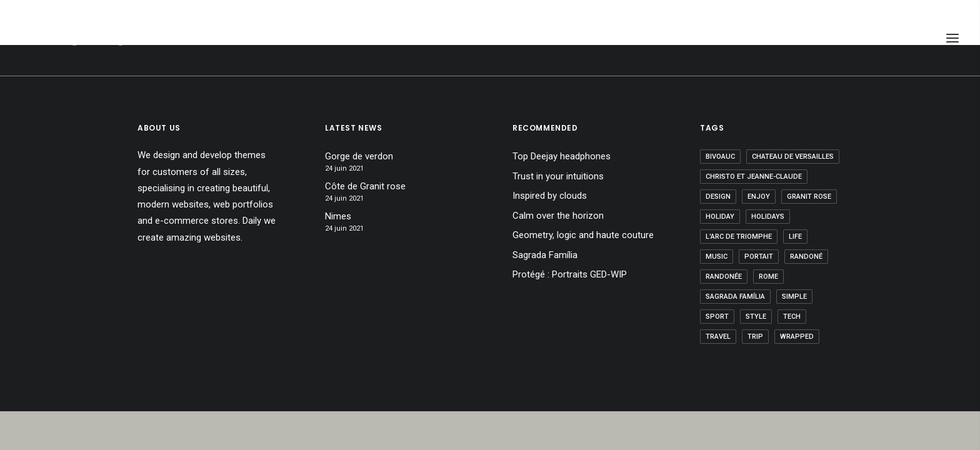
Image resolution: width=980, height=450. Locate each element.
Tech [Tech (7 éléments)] (792, 317)
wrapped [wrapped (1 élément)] (797, 337)
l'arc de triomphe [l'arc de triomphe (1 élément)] (739, 237)
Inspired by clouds (550, 196)
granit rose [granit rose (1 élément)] (809, 197)
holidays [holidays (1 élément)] (768, 217)
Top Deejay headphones (562, 156)
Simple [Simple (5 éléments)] (794, 297)
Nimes (338, 216)
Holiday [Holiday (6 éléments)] (720, 217)
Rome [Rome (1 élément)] (768, 277)
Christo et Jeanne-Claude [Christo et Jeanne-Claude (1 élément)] (754, 177)
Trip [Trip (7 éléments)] (755, 337)
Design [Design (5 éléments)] (718, 197)
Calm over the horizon (558, 216)
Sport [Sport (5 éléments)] (717, 317)
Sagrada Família (545, 255)
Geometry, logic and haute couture (583, 235)
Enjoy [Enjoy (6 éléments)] (759, 197)
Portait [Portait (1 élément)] (759, 257)
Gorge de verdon (359, 156)
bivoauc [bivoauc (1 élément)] (720, 157)
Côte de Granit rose (365, 186)
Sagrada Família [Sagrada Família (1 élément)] (735, 297)
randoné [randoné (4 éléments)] (806, 257)
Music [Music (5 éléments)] (717, 257)
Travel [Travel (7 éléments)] (718, 337)
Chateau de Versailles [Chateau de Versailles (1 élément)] (793, 157)
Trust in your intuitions (558, 176)
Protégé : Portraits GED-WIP (570, 274)
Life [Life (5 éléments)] (795, 237)
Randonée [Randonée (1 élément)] (724, 277)
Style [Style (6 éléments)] (756, 317)
